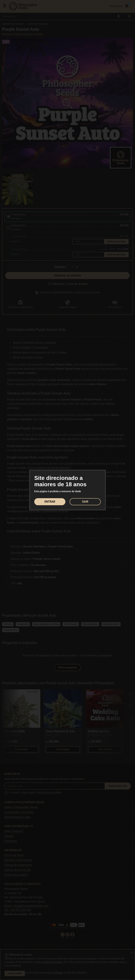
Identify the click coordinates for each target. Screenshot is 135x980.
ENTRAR (50, 502)
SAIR (85, 502)
